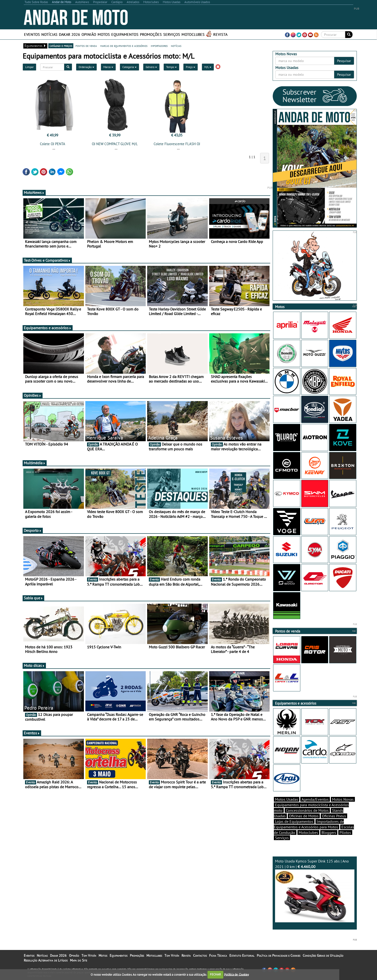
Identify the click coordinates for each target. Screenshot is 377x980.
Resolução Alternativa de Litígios (46, 960)
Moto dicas (34, 665)
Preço (191, 67)
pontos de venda (86, 46)
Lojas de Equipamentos (294, 821)
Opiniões (33, 395)
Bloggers (329, 832)
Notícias (49, 34)
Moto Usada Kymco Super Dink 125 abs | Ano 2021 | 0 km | (315, 890)
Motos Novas (343, 799)
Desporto (33, 530)
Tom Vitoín (89, 955)
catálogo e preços (61, 46)
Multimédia (35, 463)
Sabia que (33, 598)
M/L (208, 67)
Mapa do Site (79, 960)
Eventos (32, 34)
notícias (176, 46)
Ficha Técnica (218, 955)
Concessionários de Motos (307, 810)
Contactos (200, 955)
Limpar (29, 67)
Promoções (151, 34)
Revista (220, 34)
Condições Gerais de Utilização (323, 955)
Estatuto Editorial (242, 955)
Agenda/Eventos (315, 799)
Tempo (171, 67)
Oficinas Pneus (334, 816)
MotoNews (34, 192)
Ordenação (86, 67)
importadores (159, 46)
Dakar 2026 (69, 34)
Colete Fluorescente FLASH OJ (177, 144)
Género (151, 67)
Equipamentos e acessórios (48, 328)
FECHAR (215, 974)
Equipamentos (125, 34)
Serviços (172, 34)
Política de (236, 974)
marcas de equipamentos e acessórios (124, 46)
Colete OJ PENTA (53, 144)
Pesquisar (344, 61)
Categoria (129, 67)
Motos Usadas (287, 799)
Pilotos (345, 832)
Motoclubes (193, 34)
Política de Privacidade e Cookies (279, 955)
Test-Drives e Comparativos (47, 260)
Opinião (89, 34)
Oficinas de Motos (304, 816)
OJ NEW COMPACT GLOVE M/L (115, 144)
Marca (108, 67)
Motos (104, 34)
